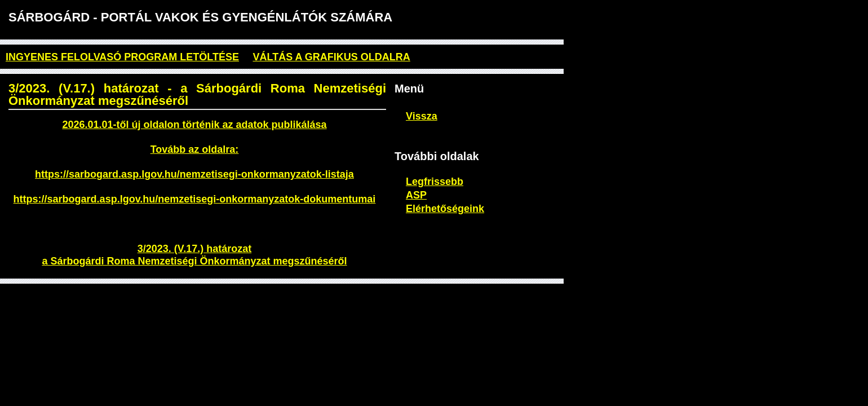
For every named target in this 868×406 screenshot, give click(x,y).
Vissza (422, 116)
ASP (416, 195)
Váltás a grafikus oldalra (331, 57)
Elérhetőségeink (445, 209)
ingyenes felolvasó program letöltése (122, 57)
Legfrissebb (435, 182)
